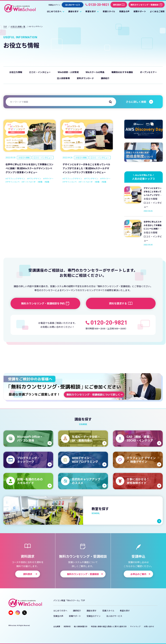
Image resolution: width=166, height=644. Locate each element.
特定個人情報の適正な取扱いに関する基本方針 (109, 626)
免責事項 (67, 626)
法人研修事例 (63, 78)
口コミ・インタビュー (40, 72)
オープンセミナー (148, 72)
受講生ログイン (54, 5)
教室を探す (125, 611)
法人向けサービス (114, 616)
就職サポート (75, 616)
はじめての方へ (60, 611)
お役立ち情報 (16, 72)
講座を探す (92, 611)
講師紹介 (105, 78)
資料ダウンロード (85, 78)
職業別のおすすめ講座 (122, 72)
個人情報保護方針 (81, 626)
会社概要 (57, 626)
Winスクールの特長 (95, 72)
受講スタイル (108, 611)
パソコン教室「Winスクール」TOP (69, 600)
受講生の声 (58, 616)
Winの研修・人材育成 (68, 72)
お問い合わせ (149, 626)
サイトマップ (135, 626)
